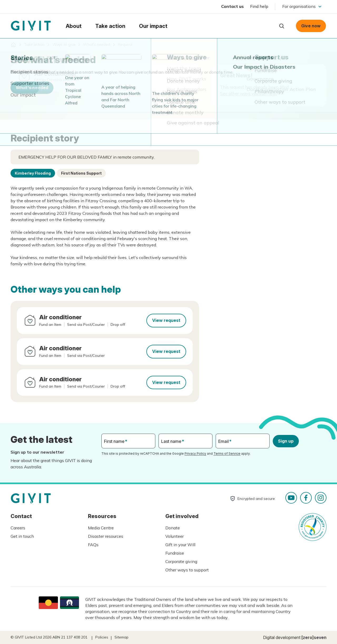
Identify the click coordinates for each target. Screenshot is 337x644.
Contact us (232, 6)
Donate (173, 528)
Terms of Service (227, 453)
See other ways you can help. (249, 93)
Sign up (286, 441)
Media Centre (101, 528)
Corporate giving (181, 561)
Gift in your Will (180, 545)
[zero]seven (314, 637)
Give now (311, 26)
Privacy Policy (195, 453)
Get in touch (22, 536)
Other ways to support (187, 570)
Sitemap (122, 637)
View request (166, 320)
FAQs (93, 545)
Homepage (31, 26)
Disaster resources (106, 536)
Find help (259, 6)
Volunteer (175, 536)
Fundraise (175, 553)
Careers (18, 528)
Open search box (282, 26)
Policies (102, 637)
